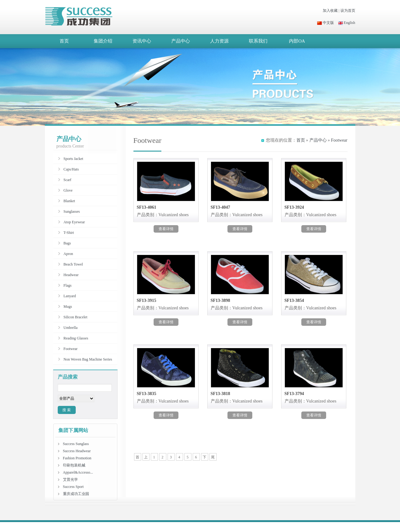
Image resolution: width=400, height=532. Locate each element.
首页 (64, 41)
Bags (67, 243)
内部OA (297, 41)
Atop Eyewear (74, 222)
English (347, 23)
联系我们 (258, 41)
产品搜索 (68, 377)
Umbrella (71, 328)
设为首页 (348, 11)
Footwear (339, 140)
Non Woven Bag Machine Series (88, 359)
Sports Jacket (74, 159)
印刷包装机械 (74, 465)
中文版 (326, 23)
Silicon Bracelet (76, 317)
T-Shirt (69, 233)
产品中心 (181, 41)
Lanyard (70, 296)
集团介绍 (103, 41)
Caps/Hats (71, 169)
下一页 (204, 458)
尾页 (213, 458)
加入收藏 (330, 11)
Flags (68, 285)
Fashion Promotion (77, 458)
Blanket (69, 201)
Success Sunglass (76, 444)
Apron (68, 254)
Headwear (71, 275)
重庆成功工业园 (76, 494)
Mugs (68, 307)
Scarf (67, 180)
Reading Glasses (76, 338)
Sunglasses (72, 211)
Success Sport (73, 487)
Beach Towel (73, 264)
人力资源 (219, 41)
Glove (68, 190)
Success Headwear (77, 451)
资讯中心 (142, 41)
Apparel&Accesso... (78, 472)
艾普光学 (70, 480)
